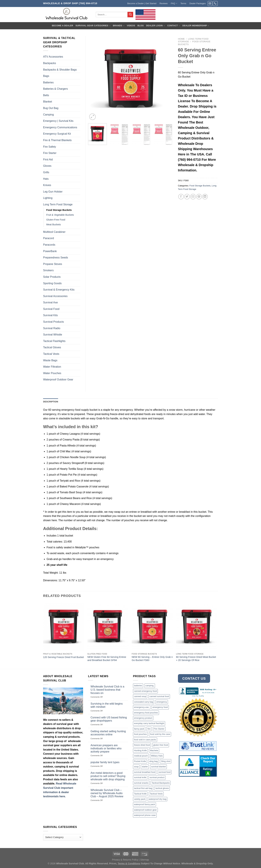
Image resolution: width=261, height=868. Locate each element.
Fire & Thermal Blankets (57, 140)
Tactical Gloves (52, 347)
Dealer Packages (197, 3)
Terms (183, 3)
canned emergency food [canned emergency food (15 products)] (145, 691)
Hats (46, 179)
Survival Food (51, 309)
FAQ (174, 3)
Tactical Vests (51, 354)
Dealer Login (156, 26)
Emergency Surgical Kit (57, 134)
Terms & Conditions (129, 864)
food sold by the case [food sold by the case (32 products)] (160, 734)
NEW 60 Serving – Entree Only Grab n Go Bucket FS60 (152, 659)
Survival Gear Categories (93, 26)
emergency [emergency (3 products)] (162, 702)
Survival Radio (52, 328)
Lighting (48, 198)
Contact (174, 26)
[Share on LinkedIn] (205, 197)
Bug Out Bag (51, 108)
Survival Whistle (53, 335)
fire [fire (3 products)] (149, 729)
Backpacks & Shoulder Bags (60, 70)
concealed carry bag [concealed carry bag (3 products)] (144, 702)
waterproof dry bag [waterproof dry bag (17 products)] (158, 799)
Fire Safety (50, 147)
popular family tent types (105, 762)
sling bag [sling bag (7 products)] (153, 761)
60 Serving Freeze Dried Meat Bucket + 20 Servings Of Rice (196, 659)
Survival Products (54, 322)
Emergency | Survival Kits (58, 121)
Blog (141, 26)
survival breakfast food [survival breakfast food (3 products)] (145, 772)
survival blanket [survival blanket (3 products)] (158, 767)
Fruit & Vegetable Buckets (60, 215)
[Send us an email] (210, 3)
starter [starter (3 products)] (145, 767)
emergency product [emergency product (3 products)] (143, 718)
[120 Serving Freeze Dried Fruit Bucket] (64, 627)
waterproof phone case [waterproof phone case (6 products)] (145, 815)
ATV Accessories (53, 57)
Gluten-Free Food (56, 220)
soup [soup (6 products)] (136, 767)
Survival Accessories (55, 296)
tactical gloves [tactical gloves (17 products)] (162, 788)
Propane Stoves (53, 264)
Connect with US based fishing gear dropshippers (109, 719)
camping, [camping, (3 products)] (150, 686)
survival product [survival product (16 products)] (157, 777)
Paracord (49, 238)
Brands (119, 26)
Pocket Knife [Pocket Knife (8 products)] (140, 761)
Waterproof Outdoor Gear (58, 380)
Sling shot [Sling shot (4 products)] (166, 761)
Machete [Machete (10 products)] (154, 750)
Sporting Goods (52, 283)
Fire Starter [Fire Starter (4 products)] (159, 729)
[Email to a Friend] (193, 197)
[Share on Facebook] (181, 197)
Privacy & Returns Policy (125, 860)
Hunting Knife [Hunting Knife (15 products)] (140, 750)
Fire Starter (50, 153)
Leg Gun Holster (53, 192)
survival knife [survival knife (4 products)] (140, 777)
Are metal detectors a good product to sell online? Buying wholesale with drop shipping (108, 776)
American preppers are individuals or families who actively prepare (106, 748)
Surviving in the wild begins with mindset (107, 705)
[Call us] (215, 3)
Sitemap (145, 860)
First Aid (48, 160)
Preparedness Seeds (56, 258)
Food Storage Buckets (200, 186)
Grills (46, 172)
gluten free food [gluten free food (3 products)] (161, 745)
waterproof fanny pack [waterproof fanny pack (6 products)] (144, 804)
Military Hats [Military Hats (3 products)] (157, 756)
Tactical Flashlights (54, 341)
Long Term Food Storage (58, 204)
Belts (46, 95)
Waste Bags (50, 360)
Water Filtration (52, 367)
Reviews (164, 3)
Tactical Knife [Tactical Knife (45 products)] (140, 794)
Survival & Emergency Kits (59, 290)
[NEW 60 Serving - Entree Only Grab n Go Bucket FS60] (152, 627)
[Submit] (130, 15)
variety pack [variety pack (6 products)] (140, 799)
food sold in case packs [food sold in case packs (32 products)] (145, 740)
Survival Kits (50, 315)
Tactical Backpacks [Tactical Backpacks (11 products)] (161, 783)
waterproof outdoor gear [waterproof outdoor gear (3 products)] (145, 810)
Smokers (48, 270)
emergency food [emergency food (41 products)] (160, 707)
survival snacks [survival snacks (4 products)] (141, 783)
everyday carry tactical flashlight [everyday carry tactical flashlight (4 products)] (149, 723)
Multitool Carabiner (54, 232)
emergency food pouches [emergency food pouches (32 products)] (146, 713)
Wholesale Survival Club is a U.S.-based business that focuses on (107, 690)
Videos (131, 26)
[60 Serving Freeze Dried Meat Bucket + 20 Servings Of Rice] (197, 627)
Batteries (48, 82)
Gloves (47, 166)
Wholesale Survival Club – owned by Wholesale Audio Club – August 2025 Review (107, 793)
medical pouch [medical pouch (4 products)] (141, 756)
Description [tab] (51, 402)
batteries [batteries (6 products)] (138, 686)
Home (181, 39)
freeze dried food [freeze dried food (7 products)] (142, 745)
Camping (48, 115)
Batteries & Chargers (56, 89)
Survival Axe (50, 302)
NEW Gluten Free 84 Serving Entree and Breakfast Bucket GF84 (107, 659)
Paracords (49, 245)
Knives (47, 185)
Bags (46, 76)
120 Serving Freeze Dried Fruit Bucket (64, 657)
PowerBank (50, 251)
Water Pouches (52, 373)
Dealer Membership (196, 26)
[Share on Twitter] (187, 197)
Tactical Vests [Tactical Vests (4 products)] (156, 794)
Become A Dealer (62, 26)
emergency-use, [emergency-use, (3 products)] (142, 707)
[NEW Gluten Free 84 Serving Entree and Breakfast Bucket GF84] (108, 627)
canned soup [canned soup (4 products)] (140, 696)
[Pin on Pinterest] (199, 197)
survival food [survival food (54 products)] (165, 772)
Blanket (48, 102)
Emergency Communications (60, 127)
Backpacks (50, 63)
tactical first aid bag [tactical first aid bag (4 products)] (143, 788)
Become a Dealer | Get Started (142, 3)
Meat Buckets (54, 224)
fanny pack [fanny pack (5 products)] (139, 729)
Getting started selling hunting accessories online (108, 733)
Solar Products (52, 277)
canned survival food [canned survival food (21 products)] (159, 696)
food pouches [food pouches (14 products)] (140, 734)
